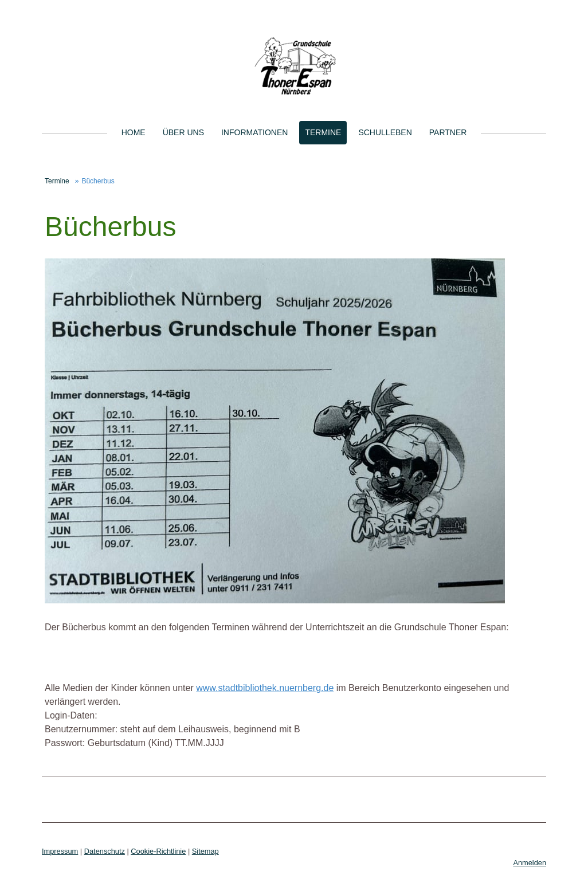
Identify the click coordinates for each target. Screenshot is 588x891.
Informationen (254, 132)
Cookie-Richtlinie (158, 851)
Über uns (183, 132)
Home (134, 132)
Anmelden (530, 863)
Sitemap (205, 851)
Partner (448, 132)
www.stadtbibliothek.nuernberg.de (265, 688)
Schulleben (385, 132)
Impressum (60, 851)
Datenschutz (105, 851)
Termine (323, 132)
